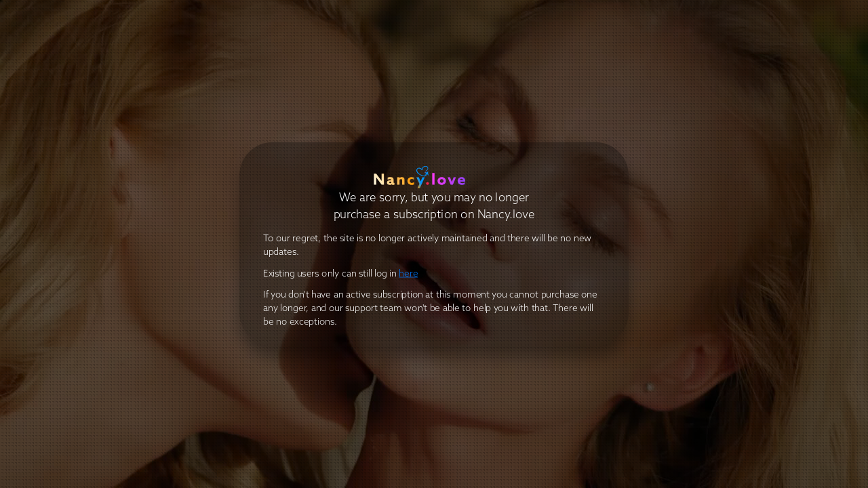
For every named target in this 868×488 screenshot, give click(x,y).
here (408, 273)
